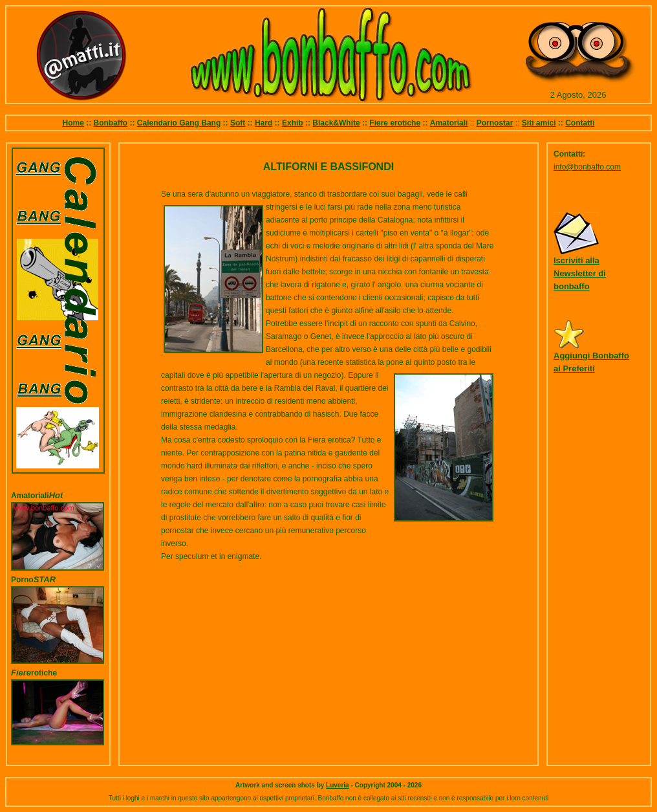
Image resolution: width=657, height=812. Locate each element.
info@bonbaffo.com (587, 167)
